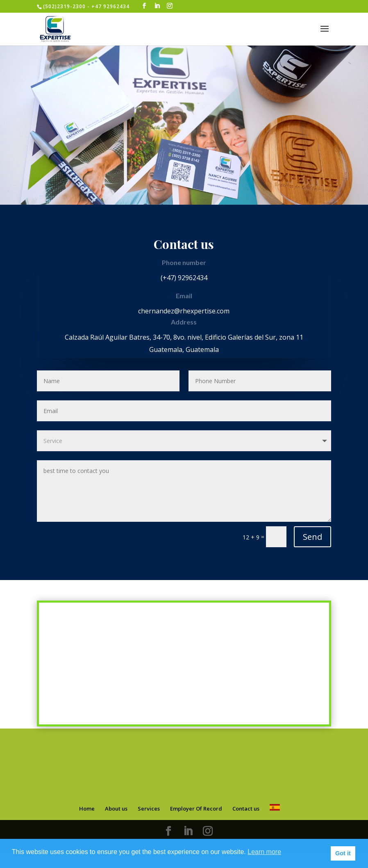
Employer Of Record (196, 807)
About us (116, 807)
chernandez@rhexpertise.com (184, 311)
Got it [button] (343, 853)
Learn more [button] (264, 852)
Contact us (246, 807)
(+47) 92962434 (184, 278)
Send (312, 536)
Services (149, 807)
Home (87, 807)
